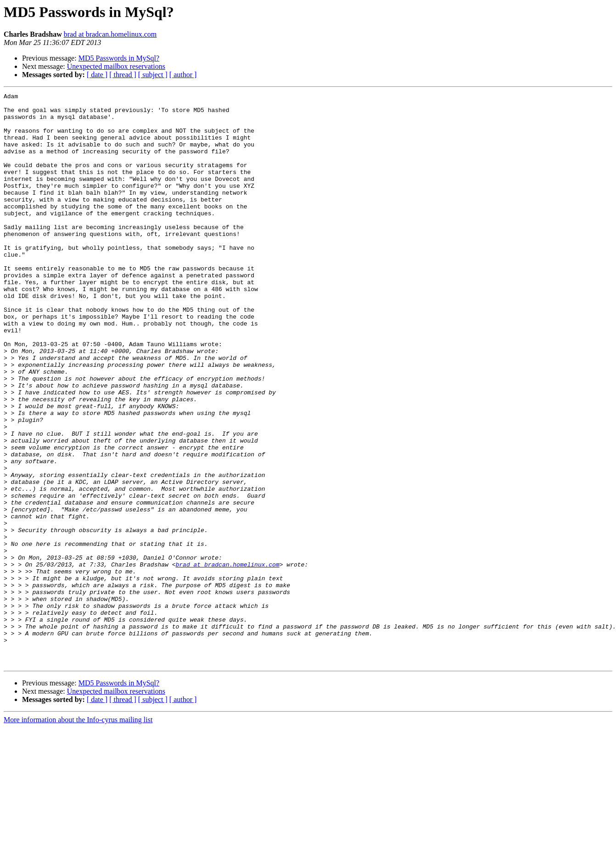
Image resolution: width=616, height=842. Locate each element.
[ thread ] (123, 75)
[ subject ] (153, 75)
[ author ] (183, 75)
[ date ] (97, 75)
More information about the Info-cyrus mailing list (78, 834)
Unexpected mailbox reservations (116, 66)
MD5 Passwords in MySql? (119, 58)
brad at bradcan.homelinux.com (110, 34)
